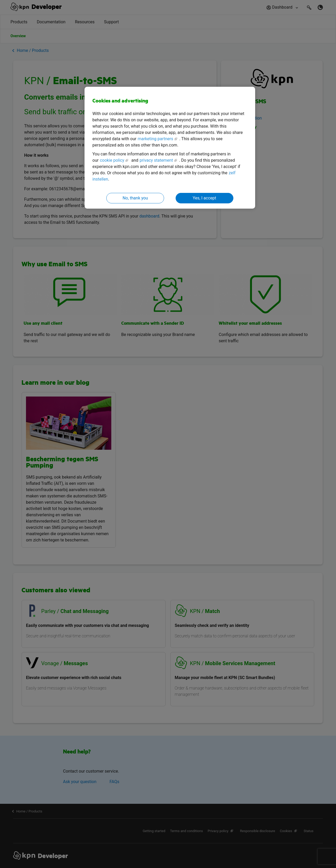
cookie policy (112, 160)
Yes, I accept (204, 198)
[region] (170, 148)
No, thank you (135, 198)
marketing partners (155, 139)
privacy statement (156, 160)
